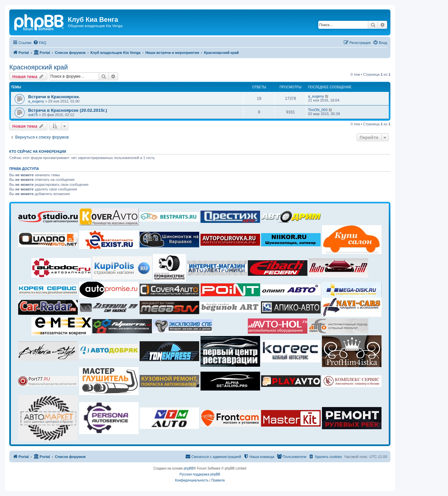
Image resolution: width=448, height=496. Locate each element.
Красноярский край (39, 67)
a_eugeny (36, 101)
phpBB (189, 468)
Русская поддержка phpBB (200, 474)
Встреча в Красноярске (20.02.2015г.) (68, 110)
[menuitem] (40, 43)
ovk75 (33, 115)
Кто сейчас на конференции (38, 151)
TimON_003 (318, 110)
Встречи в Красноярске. (54, 97)
